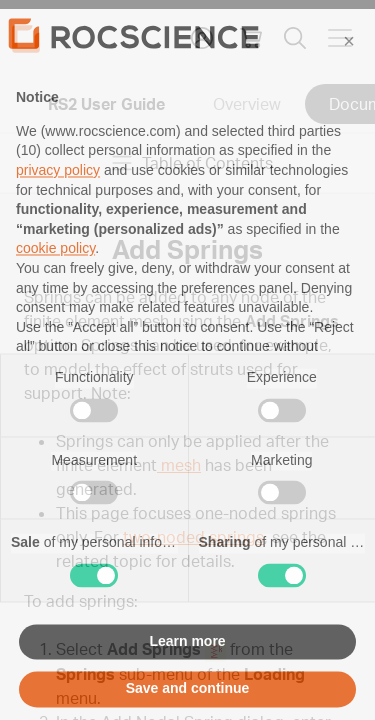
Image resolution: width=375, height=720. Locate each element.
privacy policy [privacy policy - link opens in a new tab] (58, 206)
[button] (349, 77)
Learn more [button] (187, 676)
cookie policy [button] (55, 284)
